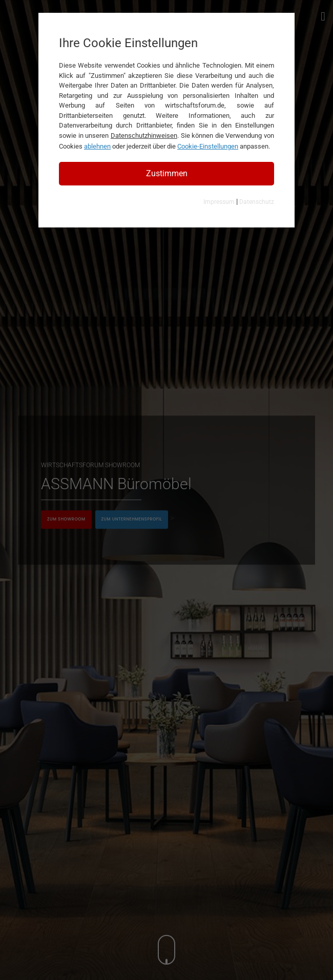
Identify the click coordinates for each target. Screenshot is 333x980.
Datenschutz (257, 202)
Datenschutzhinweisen (144, 135)
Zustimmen (167, 173)
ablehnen (97, 146)
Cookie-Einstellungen (208, 146)
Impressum (219, 202)
